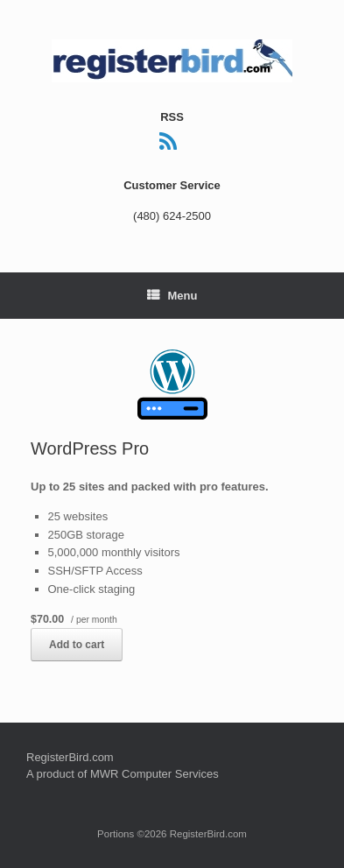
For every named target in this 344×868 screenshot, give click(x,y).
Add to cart (77, 645)
